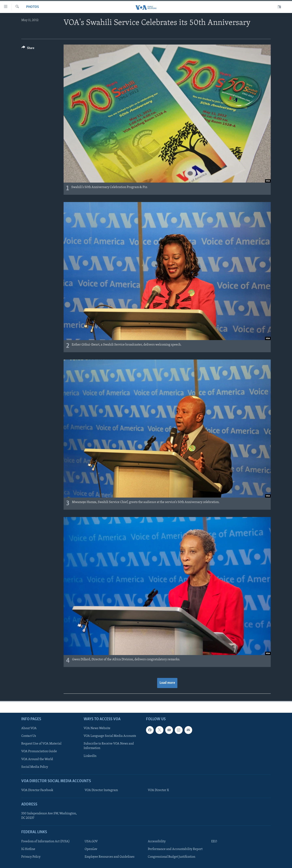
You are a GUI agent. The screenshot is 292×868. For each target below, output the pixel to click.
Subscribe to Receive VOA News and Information (109, 746)
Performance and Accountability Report (175, 849)
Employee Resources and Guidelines (110, 857)
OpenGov (91, 849)
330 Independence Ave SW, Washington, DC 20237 (49, 816)
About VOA (29, 728)
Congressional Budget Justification (172, 857)
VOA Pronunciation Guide (39, 751)
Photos (33, 7)
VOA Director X (158, 790)
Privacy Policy (31, 857)
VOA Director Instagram (101, 790)
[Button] (28, 49)
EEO (214, 841)
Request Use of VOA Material (41, 744)
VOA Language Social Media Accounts (110, 736)
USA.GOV (91, 841)
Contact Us (29, 736)
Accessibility (157, 841)
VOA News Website (97, 728)
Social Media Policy (35, 767)
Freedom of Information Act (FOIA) (45, 841)
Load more (167, 683)
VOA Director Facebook (37, 790)
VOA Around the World (37, 759)
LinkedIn (90, 756)
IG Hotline (28, 849)
